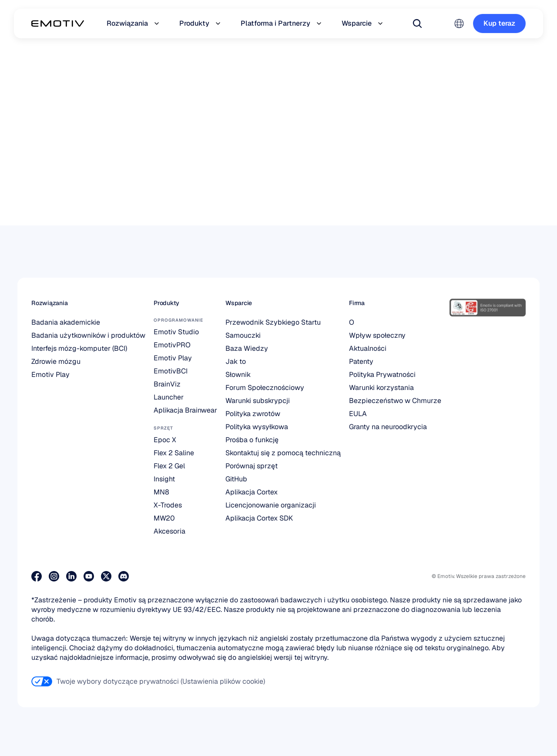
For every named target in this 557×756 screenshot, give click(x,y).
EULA (358, 414)
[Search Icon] (417, 24)
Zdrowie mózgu (56, 361)
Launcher (169, 397)
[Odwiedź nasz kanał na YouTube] (89, 576)
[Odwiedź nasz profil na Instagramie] (54, 576)
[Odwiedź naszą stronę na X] (106, 576)
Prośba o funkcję (252, 440)
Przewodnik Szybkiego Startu (273, 322)
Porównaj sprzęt (252, 466)
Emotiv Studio (176, 332)
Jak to (236, 361)
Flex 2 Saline (174, 453)
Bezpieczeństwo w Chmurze (395, 401)
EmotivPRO (172, 345)
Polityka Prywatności (382, 375)
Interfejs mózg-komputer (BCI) (79, 348)
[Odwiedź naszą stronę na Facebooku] (37, 576)
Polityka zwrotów (253, 414)
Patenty (361, 361)
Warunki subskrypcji (258, 401)
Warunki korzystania (381, 388)
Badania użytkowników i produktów (88, 335)
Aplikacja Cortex (252, 492)
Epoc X (165, 440)
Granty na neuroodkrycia (388, 427)
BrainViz (167, 384)
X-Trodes (168, 505)
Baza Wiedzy (247, 348)
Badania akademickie (66, 322)
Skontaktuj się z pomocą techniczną (283, 453)
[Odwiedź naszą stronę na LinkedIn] (71, 576)
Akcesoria (169, 531)
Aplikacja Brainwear (185, 410)
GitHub (236, 479)
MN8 (161, 492)
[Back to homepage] (58, 24)
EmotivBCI (171, 371)
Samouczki (243, 335)
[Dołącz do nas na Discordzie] (124, 576)
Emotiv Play (50, 375)
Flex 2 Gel (169, 466)
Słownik (238, 375)
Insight (164, 479)
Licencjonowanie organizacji (271, 505)
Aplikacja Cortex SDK (259, 518)
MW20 (164, 518)
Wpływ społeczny (377, 335)
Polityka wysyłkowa (257, 427)
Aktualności (368, 348)
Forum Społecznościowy (265, 388)
